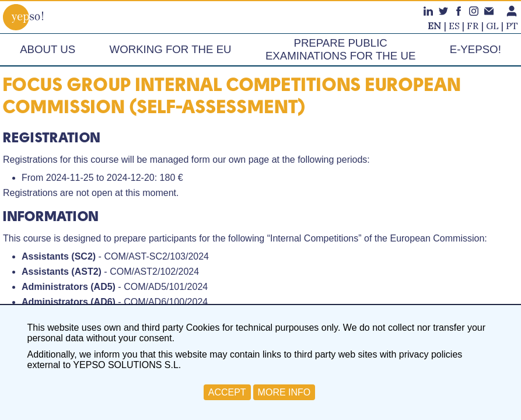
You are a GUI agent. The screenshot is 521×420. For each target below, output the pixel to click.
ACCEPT (227, 392)
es (454, 26)
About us (48, 49)
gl (492, 26)
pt (512, 26)
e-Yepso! (475, 49)
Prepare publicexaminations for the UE (340, 49)
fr (473, 26)
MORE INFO (284, 392)
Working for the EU (171, 49)
